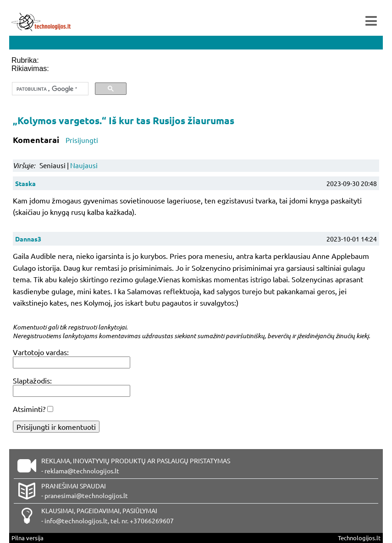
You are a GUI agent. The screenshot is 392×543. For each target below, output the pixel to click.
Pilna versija (28, 538)
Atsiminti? (29, 409)
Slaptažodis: (32, 380)
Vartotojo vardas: (41, 352)
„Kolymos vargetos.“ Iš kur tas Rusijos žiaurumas (124, 120)
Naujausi (84, 165)
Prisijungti (82, 140)
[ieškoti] (49, 89)
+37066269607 (152, 521)
